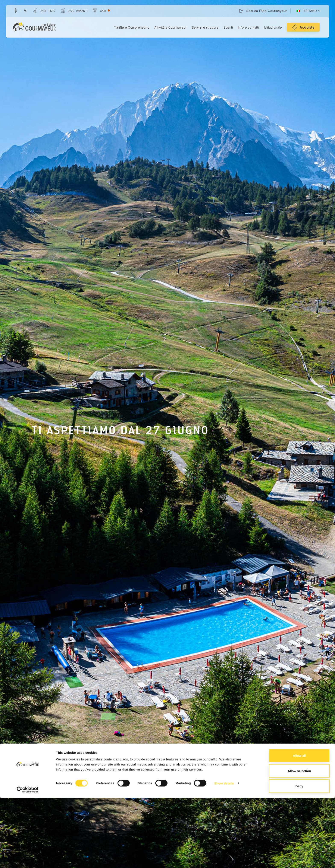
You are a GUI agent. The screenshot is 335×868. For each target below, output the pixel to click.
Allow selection (299, 841)
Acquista (306, 28)
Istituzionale (272, 28)
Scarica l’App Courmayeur (266, 11)
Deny (299, 856)
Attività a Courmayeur (170, 28)
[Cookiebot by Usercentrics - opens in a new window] (28, 860)
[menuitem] (306, 11)
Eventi (227, 28)
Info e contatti (248, 28)
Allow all (299, 825)
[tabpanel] (167, 434)
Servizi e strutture (204, 28)
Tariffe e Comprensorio (131, 28)
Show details (224, 853)
